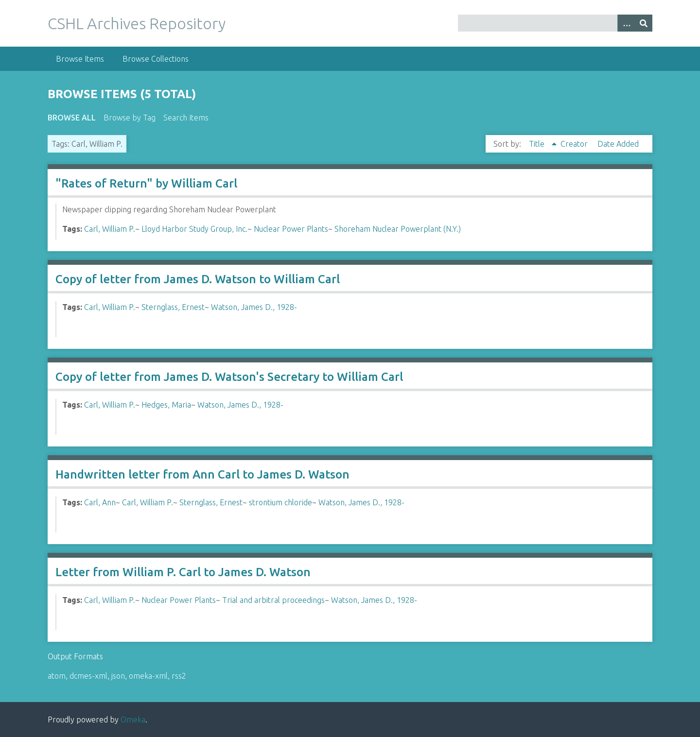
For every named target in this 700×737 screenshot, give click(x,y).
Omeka (133, 720)
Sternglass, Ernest (173, 307)
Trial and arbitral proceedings (273, 600)
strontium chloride (280, 502)
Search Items (186, 118)
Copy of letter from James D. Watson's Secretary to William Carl (229, 377)
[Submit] (644, 23)
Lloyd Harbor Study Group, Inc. (194, 229)
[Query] (555, 23)
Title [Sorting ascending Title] (538, 144)
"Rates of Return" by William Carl (146, 183)
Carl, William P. (110, 229)
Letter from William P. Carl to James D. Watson (183, 572)
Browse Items (80, 59)
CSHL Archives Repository (137, 23)
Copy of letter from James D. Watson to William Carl (198, 279)
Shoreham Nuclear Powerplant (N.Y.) (398, 229)
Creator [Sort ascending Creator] (575, 144)
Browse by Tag (130, 118)
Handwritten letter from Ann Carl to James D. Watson (202, 474)
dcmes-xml (88, 676)
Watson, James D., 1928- (254, 307)
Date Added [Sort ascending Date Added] (618, 144)
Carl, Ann (100, 502)
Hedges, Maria (166, 405)
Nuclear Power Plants (291, 229)
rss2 (179, 676)
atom (57, 676)
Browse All (72, 118)
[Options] (626, 23)
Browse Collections (156, 59)
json (118, 676)
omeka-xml (148, 676)
